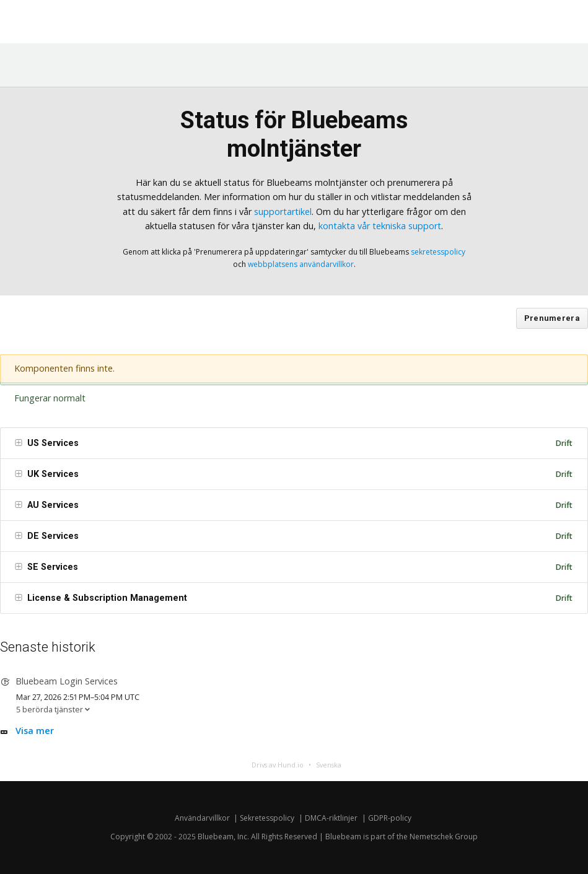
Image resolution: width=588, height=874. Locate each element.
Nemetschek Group (444, 837)
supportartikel (283, 212)
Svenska (329, 765)
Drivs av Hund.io (278, 765)
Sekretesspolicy (267, 818)
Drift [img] (564, 443)
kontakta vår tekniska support (380, 226)
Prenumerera (552, 318)
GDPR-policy (390, 818)
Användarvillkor (202, 818)
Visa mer (35, 731)
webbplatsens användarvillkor (301, 264)
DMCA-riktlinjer (331, 818)
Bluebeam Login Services (67, 681)
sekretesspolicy (438, 252)
